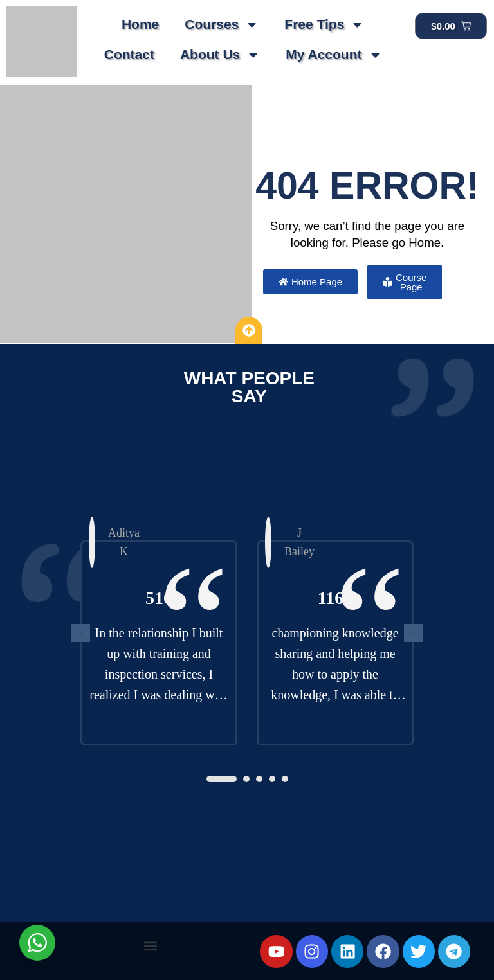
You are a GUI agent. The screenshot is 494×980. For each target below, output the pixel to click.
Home (140, 24)
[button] (222, 779)
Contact (129, 54)
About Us (220, 55)
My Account (334, 55)
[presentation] (80, 633)
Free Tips (324, 25)
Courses (222, 25)
